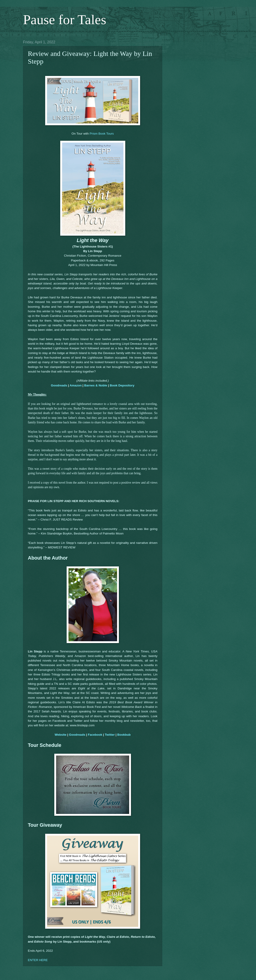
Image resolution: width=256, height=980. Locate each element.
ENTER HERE (38, 960)
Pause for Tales (65, 20)
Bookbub (124, 735)
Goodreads (59, 385)
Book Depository (122, 385)
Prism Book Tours (102, 134)
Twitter (110, 735)
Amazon (76, 385)
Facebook (95, 735)
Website (60, 735)
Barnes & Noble (96, 385)
